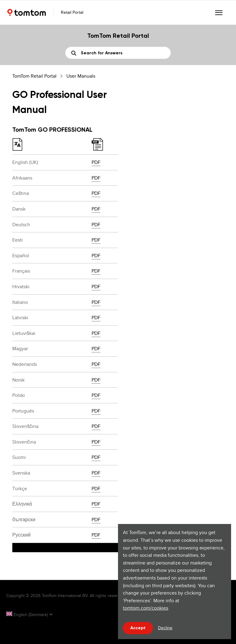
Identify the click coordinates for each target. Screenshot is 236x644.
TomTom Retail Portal (34, 76)
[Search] (118, 53)
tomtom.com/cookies (146, 608)
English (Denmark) (28, 615)
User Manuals (81, 76)
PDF (96, 162)
